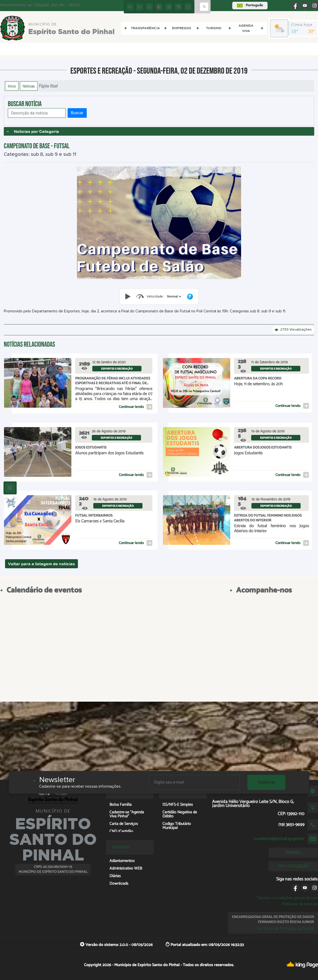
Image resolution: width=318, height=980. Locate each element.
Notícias (29, 86)
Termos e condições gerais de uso (287, 898)
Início (12, 86)
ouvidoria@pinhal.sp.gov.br (279, 839)
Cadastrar (266, 782)
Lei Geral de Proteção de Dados (286, 928)
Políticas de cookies (300, 904)
